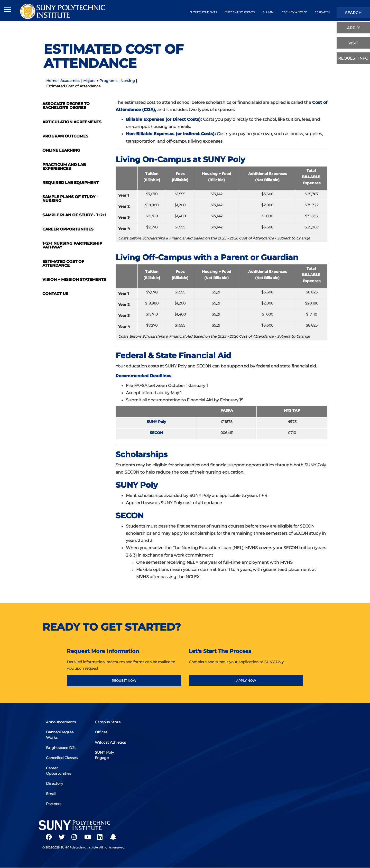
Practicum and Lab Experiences (64, 167)
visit (353, 43)
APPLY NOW (246, 681)
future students (203, 12)
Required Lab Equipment (71, 183)
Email (51, 793)
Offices (101, 733)
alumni (268, 12)
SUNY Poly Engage (105, 755)
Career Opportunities (68, 229)
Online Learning (61, 150)
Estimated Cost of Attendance (63, 263)
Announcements (61, 723)
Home (52, 81)
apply (353, 28)
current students (240, 12)
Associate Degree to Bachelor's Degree (66, 106)
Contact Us (55, 294)
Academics (70, 81)
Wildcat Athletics (111, 743)
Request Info (353, 58)
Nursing (128, 81)
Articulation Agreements (72, 122)
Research (322, 12)
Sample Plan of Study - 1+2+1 (74, 215)
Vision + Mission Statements (74, 279)
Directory (55, 783)
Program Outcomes (65, 136)
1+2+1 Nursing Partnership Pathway (72, 245)
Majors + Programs (100, 81)
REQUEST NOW (124, 681)
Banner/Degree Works (60, 735)
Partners (54, 804)
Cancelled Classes (62, 758)
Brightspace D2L (61, 748)
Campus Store (108, 723)
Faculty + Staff (294, 12)
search (353, 13)
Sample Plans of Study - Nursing (70, 199)
